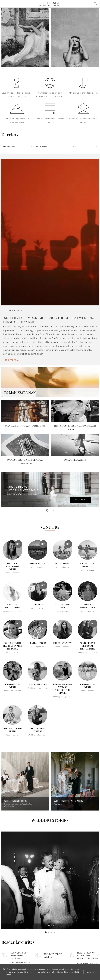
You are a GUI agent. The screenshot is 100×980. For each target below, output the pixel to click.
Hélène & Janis (51, 926)
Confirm (90, 972)
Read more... (11, 360)
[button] (47, 511)
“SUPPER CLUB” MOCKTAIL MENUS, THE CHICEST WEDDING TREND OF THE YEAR (48, 319)
